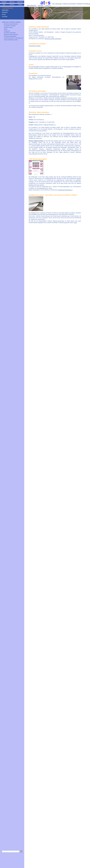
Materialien (5, 10)
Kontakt (20, 5)
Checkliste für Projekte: (10, 26)
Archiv (4, 14)
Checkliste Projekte (35, 46)
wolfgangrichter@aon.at (65, 190)
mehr (75, 223)
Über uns (12, 2)
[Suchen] (21, 851)
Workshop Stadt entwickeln (53, 39)
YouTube (5, 17)
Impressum (20, 2)
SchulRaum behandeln (10, 33)
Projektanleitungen (8, 8)
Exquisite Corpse (8, 28)
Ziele (4, 5)
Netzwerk (5, 12)
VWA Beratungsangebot (10, 36)
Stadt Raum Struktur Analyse (11, 22)
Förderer (12, 5)
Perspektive (7, 31)
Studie (6, 29)
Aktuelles (4, 2)
